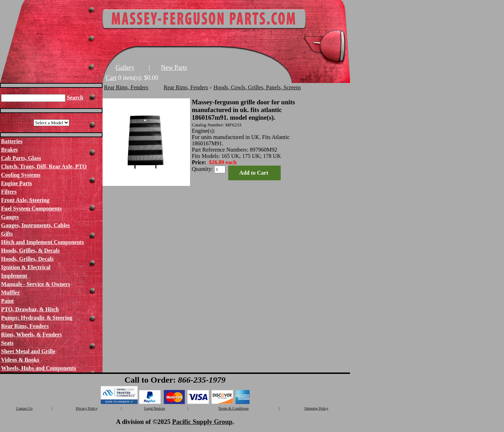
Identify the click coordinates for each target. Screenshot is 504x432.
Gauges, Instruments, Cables (35, 225)
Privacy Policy (87, 408)
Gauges (10, 217)
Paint (7, 301)
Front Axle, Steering (25, 200)
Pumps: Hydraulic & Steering (37, 318)
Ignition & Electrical (26, 267)
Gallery (125, 68)
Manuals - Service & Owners (36, 284)
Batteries (12, 141)
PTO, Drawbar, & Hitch (30, 309)
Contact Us (24, 408)
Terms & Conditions (234, 408)
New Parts (174, 68)
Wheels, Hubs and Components (38, 368)
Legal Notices (155, 408)
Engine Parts (16, 183)
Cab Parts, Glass (21, 158)
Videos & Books (20, 360)
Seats (7, 343)
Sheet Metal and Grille (28, 351)
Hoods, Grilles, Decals (27, 259)
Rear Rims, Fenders (25, 326)
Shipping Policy (316, 408)
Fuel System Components (31, 208)
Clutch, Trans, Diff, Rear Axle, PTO (44, 166)
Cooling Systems (21, 175)
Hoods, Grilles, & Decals (30, 250)
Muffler (10, 292)
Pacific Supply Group (202, 422)
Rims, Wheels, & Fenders (31, 335)
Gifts (7, 234)
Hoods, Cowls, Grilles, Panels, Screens (257, 87)
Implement (14, 276)
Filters (9, 192)
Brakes (9, 150)
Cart (111, 78)
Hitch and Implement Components (43, 242)
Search (75, 97)
